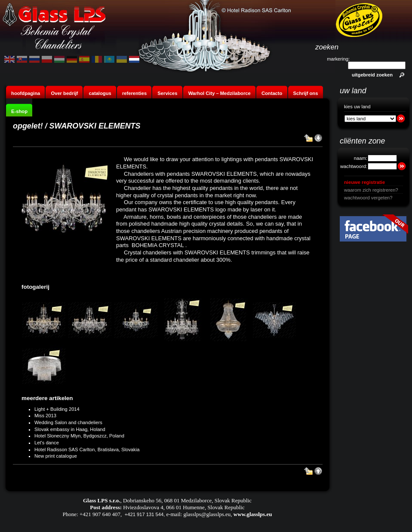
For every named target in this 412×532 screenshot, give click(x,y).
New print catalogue (56, 456)
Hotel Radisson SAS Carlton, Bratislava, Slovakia (87, 449)
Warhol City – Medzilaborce (220, 93)
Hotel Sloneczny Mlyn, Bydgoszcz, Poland (79, 436)
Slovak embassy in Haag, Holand (70, 429)
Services (167, 93)
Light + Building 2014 (57, 409)
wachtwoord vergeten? (368, 198)
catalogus (100, 93)
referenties (134, 93)
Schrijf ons (306, 93)
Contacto (272, 93)
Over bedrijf (65, 93)
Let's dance (47, 443)
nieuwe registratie (364, 182)
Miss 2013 (45, 416)
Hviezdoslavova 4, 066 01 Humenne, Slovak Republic (184, 507)
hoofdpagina (26, 93)
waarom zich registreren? (371, 190)
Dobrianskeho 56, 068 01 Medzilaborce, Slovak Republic (187, 500)
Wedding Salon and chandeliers (68, 422)
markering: (338, 59)
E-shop (19, 111)
